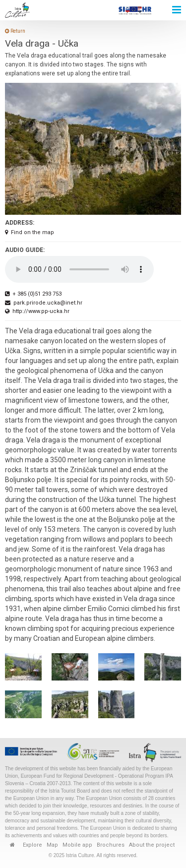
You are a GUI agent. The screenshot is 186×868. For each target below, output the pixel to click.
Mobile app (77, 845)
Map (52, 845)
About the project (152, 845)
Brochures (111, 845)
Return (15, 31)
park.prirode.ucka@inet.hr (44, 303)
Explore (32, 845)
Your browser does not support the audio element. (79, 269)
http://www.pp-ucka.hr (37, 311)
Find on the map (30, 232)
